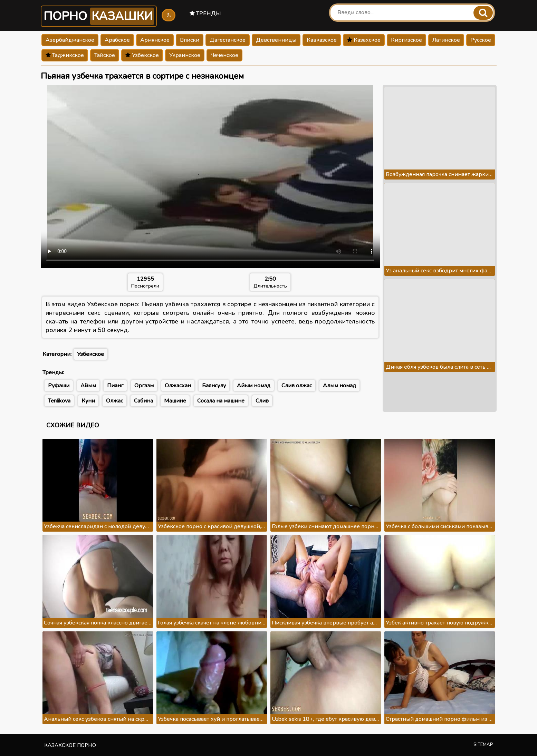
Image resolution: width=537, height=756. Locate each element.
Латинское (446, 40)
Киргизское (406, 40)
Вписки (190, 40)
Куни (88, 401)
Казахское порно (70, 745)
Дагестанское (228, 40)
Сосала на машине (221, 401)
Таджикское (65, 55)
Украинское (185, 55)
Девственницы (276, 40)
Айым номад (254, 386)
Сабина (143, 401)
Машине (175, 401)
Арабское (117, 40)
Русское (481, 40)
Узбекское (142, 55)
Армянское (155, 40)
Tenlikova (59, 401)
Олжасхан (178, 386)
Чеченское (224, 55)
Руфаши (59, 386)
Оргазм (144, 386)
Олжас (114, 401)
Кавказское (322, 40)
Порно (99, 16)
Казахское (364, 40)
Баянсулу (214, 386)
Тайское (105, 55)
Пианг (115, 386)
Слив (262, 401)
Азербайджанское (70, 40)
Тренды (205, 13)
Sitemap (483, 745)
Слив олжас (297, 386)
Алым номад (339, 386)
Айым (88, 386)
